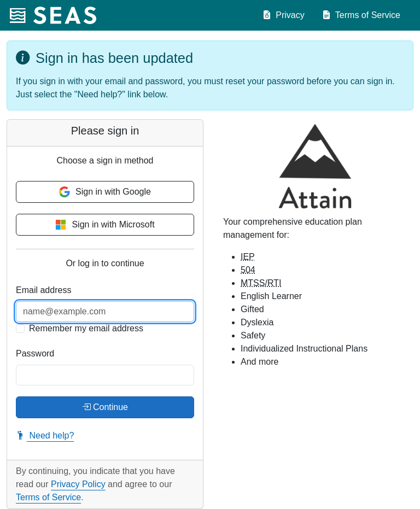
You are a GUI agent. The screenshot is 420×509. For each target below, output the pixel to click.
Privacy (284, 15)
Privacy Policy (78, 484)
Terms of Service (361, 15)
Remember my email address (86, 328)
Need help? (45, 435)
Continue (105, 407)
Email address (43, 290)
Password (35, 353)
